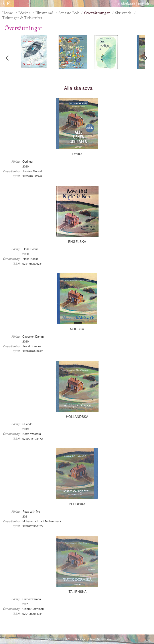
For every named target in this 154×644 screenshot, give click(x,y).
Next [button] (146, 58)
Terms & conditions (100, 639)
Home (8, 13)
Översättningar (97, 13)
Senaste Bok (69, 13)
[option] (34, 52)
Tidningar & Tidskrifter (22, 18)
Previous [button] (10, 58)
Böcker (24, 13)
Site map (80, 639)
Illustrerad (44, 13)
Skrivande (123, 13)
